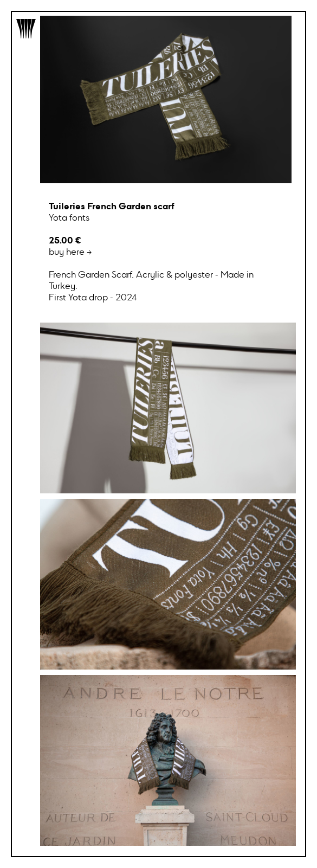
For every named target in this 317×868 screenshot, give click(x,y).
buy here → (166, 276)
